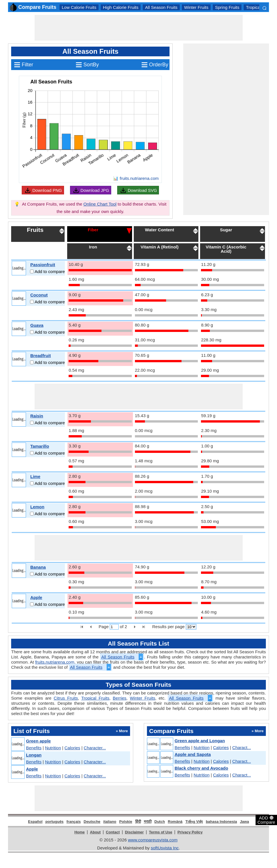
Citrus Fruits (66, 698)
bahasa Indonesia (221, 822)
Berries (120, 698)
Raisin (37, 416)
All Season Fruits (161, 7)
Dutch (160, 822)
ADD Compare (266, 820)
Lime (35, 476)
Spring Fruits (227, 7)
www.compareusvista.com (153, 840)
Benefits (34, 748)
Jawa (244, 822)
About (95, 832)
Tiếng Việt (194, 822)
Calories (72, 748)
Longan (34, 755)
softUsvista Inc (165, 848)
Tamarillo (40, 446)
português (55, 822)
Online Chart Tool (100, 204)
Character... (95, 748)
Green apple (38, 741)
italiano (110, 822)
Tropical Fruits (95, 698)
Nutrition (53, 748)
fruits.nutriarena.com (55, 662)
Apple (36, 597)
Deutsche (92, 822)
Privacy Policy (190, 832)
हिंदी (138, 822)
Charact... (242, 747)
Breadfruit (41, 356)
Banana (38, 567)
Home (79, 832)
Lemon (37, 507)
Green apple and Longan (200, 741)
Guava (37, 325)
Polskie (126, 822)
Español (35, 822)
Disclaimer (134, 832)
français (74, 822)
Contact (113, 832)
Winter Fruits (196, 7)
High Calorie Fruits (121, 7)
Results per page (168, 627)
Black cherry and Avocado (201, 768)
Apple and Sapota (193, 754)
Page (104, 627)
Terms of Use (161, 832)
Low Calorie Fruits (79, 7)
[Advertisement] (139, 28)
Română (175, 822)
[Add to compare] (32, 271)
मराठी (148, 822)
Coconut (39, 295)
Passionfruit (43, 265)
